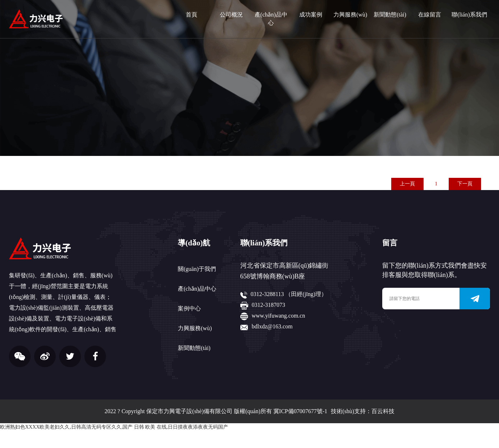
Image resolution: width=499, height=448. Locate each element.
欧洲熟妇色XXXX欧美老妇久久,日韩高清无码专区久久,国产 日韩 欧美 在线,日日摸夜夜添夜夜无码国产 (114, 427)
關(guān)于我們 (197, 269)
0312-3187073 (269, 305)
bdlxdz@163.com (272, 326)
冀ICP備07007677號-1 (300, 411)
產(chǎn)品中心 (271, 19)
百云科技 (383, 411)
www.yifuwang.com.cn (279, 316)
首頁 (191, 15)
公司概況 (231, 15)
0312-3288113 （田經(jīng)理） (289, 294)
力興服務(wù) (350, 15)
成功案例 (311, 15)
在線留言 (430, 15)
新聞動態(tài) (390, 15)
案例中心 (189, 308)
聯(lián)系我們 (469, 15)
